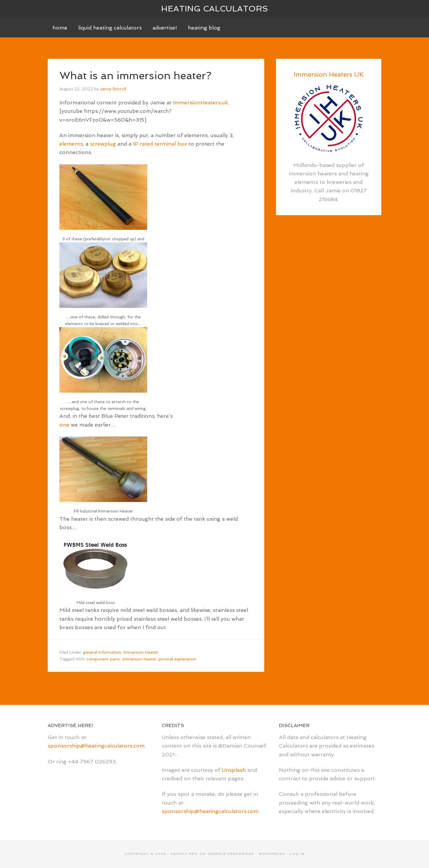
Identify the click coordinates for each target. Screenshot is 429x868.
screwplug (103, 144)
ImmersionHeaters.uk (200, 102)
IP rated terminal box (160, 144)
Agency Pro (184, 854)
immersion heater (139, 659)
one (64, 425)
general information (102, 652)
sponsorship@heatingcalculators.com (96, 746)
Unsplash (234, 770)
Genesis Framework (231, 854)
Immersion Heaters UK (329, 74)
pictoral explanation (177, 659)
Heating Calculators (214, 9)
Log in (297, 854)
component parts (103, 659)
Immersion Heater (141, 652)
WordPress (272, 854)
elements (71, 144)
